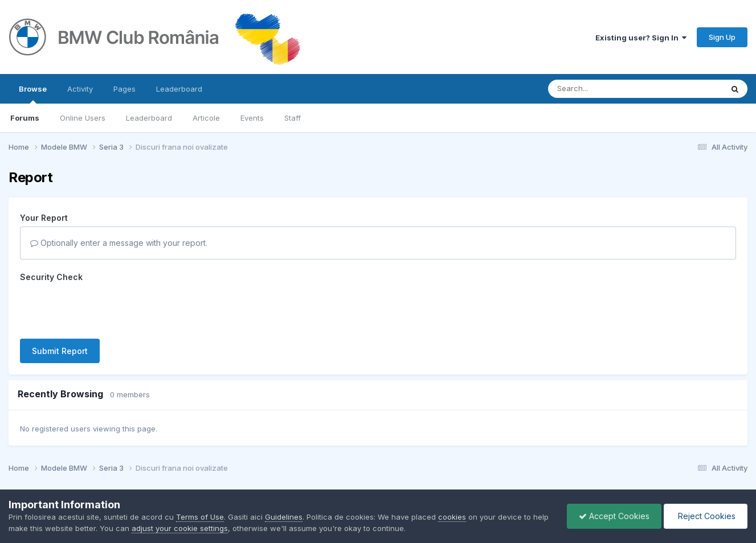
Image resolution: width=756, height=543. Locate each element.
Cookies (409, 457)
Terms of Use (200, 517)
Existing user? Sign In (641, 38)
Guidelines (284, 517)
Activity (80, 89)
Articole (206, 118)
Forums (25, 118)
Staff (293, 118)
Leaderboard (149, 118)
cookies (452, 517)
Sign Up (722, 37)
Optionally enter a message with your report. (119, 243)
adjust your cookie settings (180, 528)
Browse (33, 94)
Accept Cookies (614, 516)
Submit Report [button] (60, 307)
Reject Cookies (706, 516)
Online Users (83, 118)
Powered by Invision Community (378, 481)
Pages (124, 89)
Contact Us (362, 457)
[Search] (604, 89)
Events (252, 118)
